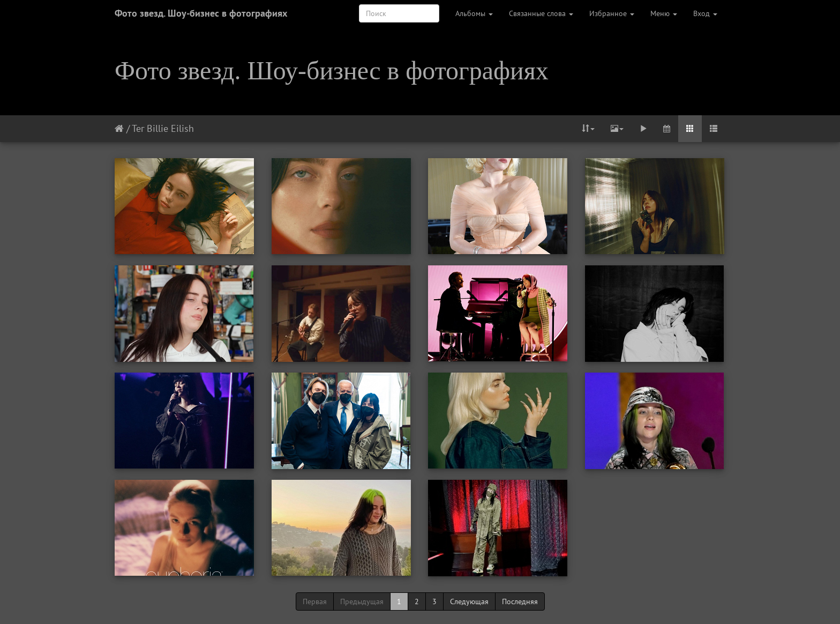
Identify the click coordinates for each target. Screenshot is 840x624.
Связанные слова (541, 13)
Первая (315, 601)
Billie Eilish (170, 128)
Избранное (612, 13)
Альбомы (474, 13)
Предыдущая (362, 601)
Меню (664, 13)
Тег (138, 128)
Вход (705, 13)
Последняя (520, 601)
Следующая (469, 601)
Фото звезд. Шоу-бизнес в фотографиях (201, 13)
